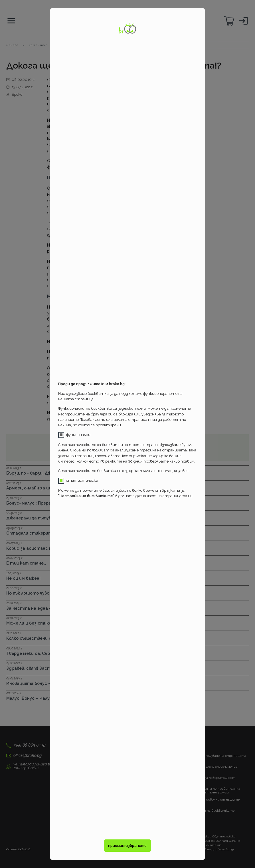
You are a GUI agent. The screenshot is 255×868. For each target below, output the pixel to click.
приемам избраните (127, 846)
